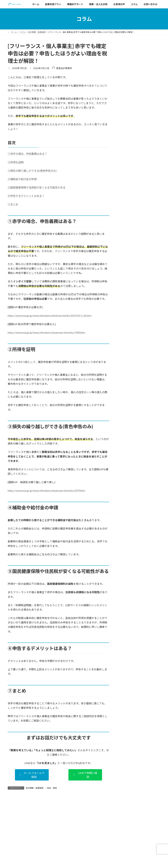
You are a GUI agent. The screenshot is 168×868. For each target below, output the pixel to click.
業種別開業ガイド (143, 101)
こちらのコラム (56, 469)
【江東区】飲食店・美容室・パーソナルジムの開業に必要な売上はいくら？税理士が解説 (139, 162)
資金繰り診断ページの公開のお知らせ (77, 852)
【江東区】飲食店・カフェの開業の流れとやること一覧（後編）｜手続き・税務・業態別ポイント (139, 113)
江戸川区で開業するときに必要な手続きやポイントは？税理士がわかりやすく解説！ (139, 64)
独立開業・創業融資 (35, 788)
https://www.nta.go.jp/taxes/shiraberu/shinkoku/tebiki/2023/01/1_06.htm (50, 316)
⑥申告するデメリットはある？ (26, 196)
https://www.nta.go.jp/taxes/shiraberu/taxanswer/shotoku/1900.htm (46, 332)
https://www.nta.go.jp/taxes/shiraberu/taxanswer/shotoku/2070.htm (46, 490)
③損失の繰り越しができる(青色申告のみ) (32, 171)
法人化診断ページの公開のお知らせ (76, 863)
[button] (32, 775)
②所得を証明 (16, 162)
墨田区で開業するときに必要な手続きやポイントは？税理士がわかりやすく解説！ (139, 89)
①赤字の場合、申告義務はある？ (27, 154)
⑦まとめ (13, 204)
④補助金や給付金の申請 (22, 179)
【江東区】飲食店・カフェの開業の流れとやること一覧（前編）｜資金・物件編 (139, 137)
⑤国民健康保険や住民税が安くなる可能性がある (37, 187)
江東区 (154, 101)
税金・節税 (52, 788)
